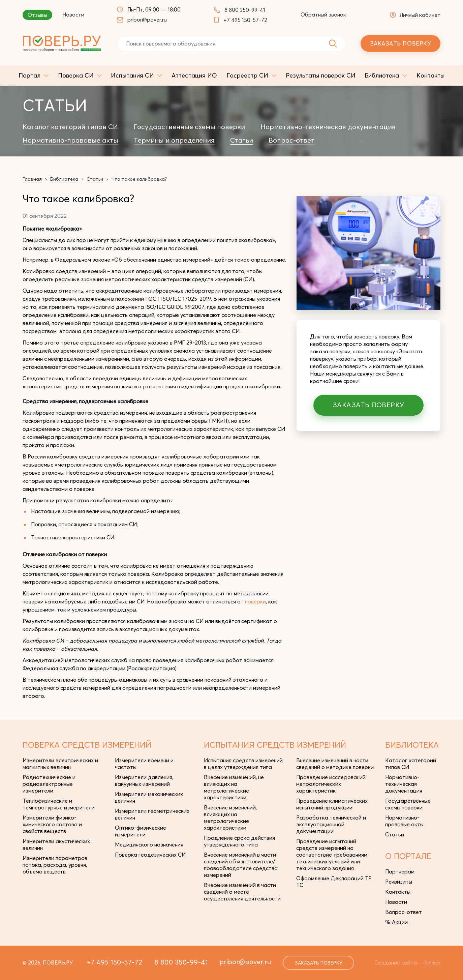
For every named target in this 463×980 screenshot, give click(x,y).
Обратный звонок (323, 14)
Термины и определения (174, 140)
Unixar (433, 962)
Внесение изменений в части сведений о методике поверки (335, 764)
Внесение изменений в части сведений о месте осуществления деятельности (242, 892)
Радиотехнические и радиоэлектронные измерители (49, 784)
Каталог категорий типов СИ (70, 127)
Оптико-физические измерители (141, 831)
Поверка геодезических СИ (150, 855)
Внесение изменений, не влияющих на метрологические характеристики (234, 787)
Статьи (242, 140)
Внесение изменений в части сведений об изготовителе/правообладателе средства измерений (241, 865)
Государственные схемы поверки (189, 127)
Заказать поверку (400, 43)
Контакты (398, 892)
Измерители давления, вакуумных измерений (144, 780)
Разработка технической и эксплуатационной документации (331, 824)
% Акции (396, 922)
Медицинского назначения (149, 844)
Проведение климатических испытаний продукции (332, 804)
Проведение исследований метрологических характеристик (331, 784)
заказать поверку (319, 963)
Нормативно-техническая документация (328, 127)
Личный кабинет (415, 15)
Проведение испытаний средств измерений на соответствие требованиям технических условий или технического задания (332, 855)
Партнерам (400, 871)
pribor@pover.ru (147, 20)
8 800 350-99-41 (245, 10)
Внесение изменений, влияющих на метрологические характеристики (230, 818)
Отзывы (37, 15)
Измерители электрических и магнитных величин (60, 764)
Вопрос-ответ (291, 140)
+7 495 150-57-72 (245, 20)
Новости (73, 14)
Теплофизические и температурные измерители (59, 804)
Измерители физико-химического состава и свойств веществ (52, 824)
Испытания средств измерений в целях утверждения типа (243, 764)
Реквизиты (399, 882)
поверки (255, 601)
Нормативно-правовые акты (70, 140)
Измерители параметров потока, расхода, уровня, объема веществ (55, 865)
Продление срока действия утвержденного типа (239, 841)
